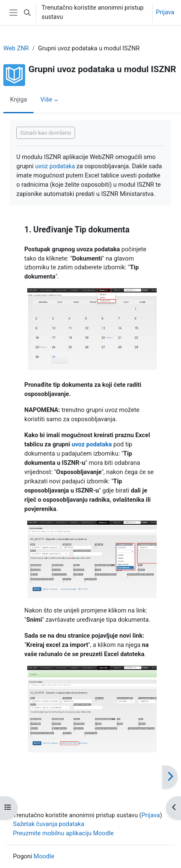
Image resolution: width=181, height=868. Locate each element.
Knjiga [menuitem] (18, 99)
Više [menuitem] (46, 99)
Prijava (165, 12)
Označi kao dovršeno (46, 133)
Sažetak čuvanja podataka (49, 824)
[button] (27, 13)
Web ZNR (16, 48)
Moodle (44, 856)
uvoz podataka (55, 166)
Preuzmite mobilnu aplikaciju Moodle (63, 833)
